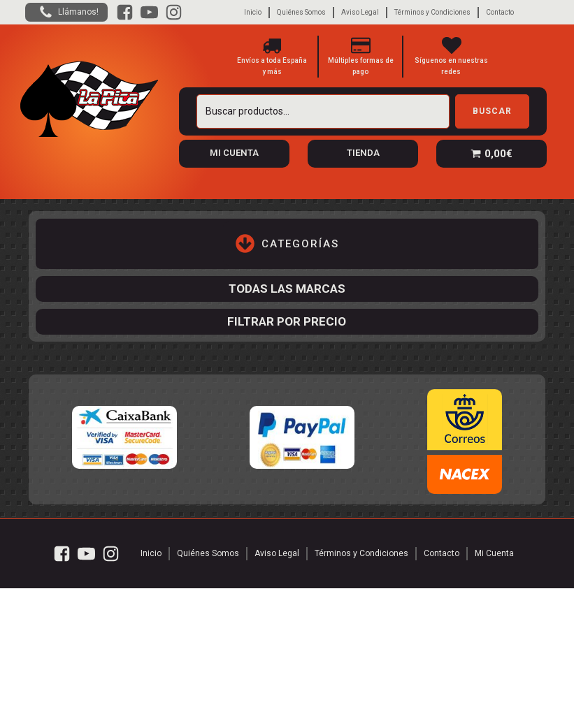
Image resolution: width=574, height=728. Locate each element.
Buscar (492, 111)
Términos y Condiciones (432, 12)
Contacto (500, 12)
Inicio (253, 12)
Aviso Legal (360, 12)
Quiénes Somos (301, 12)
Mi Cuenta (494, 553)
